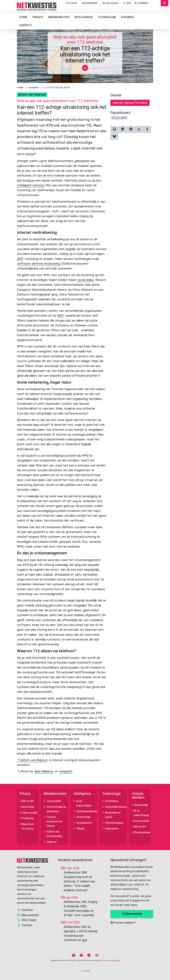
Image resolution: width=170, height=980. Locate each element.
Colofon (71, 3)
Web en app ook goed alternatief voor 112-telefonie (85, 40)
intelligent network (31, 185)
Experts (25, 25)
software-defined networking (39, 264)
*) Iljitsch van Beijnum (32, 760)
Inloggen (110, 3)
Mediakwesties (59, 17)
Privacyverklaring (111, 960)
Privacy (38, 17)
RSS (127, 3)
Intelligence (84, 17)
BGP (20, 259)
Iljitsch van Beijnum (32, 95)
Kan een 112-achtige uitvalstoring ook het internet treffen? (85, 55)
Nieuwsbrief (90, 3)
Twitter (24, 925)
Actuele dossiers (138, 796)
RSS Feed (26, 920)
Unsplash (66, 771)
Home (23, 17)
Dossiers (127, 17)
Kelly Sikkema (44, 771)
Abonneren (132, 914)
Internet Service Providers (130, 103)
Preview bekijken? (123, 923)
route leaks (86, 280)
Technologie (107, 17)
